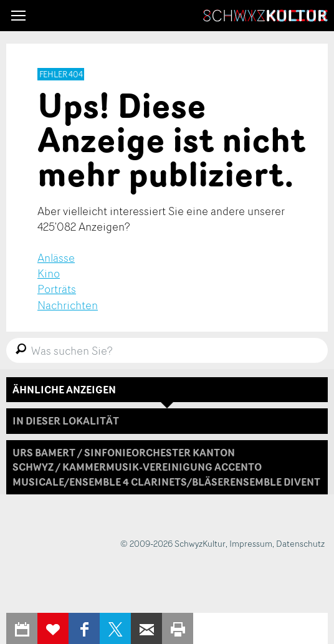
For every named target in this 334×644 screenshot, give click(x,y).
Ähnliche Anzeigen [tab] (64, 390)
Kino (49, 273)
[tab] (167, 467)
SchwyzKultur (265, 16)
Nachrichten (68, 305)
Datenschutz (300, 543)
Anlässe (56, 257)
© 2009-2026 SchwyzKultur (173, 543)
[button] (18, 16)
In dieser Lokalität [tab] (66, 421)
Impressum (251, 543)
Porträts (57, 289)
